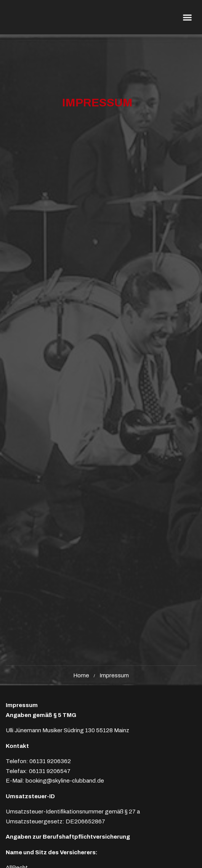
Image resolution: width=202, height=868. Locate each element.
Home (81, 675)
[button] (188, 17)
